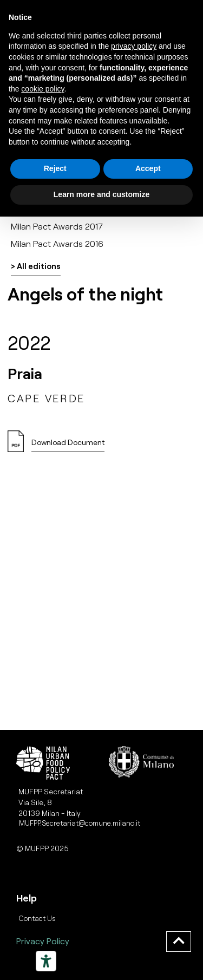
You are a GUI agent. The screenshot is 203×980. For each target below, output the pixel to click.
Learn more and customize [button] (101, 194)
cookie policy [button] (42, 89)
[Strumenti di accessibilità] (46, 961)
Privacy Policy (43, 941)
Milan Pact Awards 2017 (57, 226)
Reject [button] (55, 168)
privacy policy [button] (134, 46)
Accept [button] (148, 168)
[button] (68, 445)
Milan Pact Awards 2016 (57, 243)
